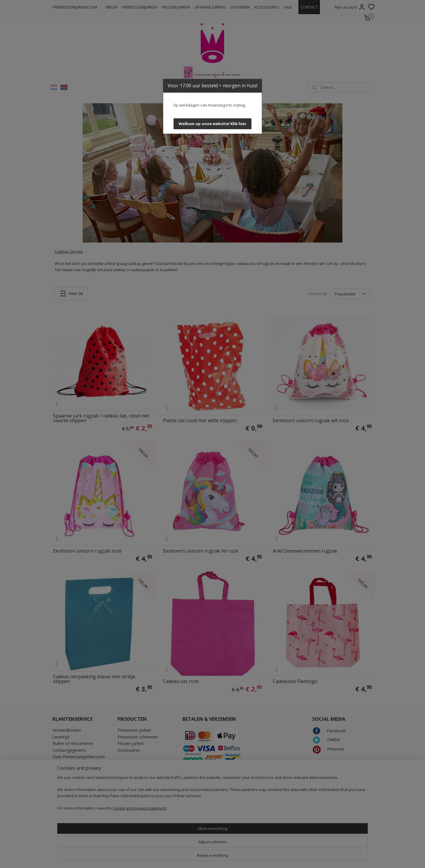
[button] (212, 124)
